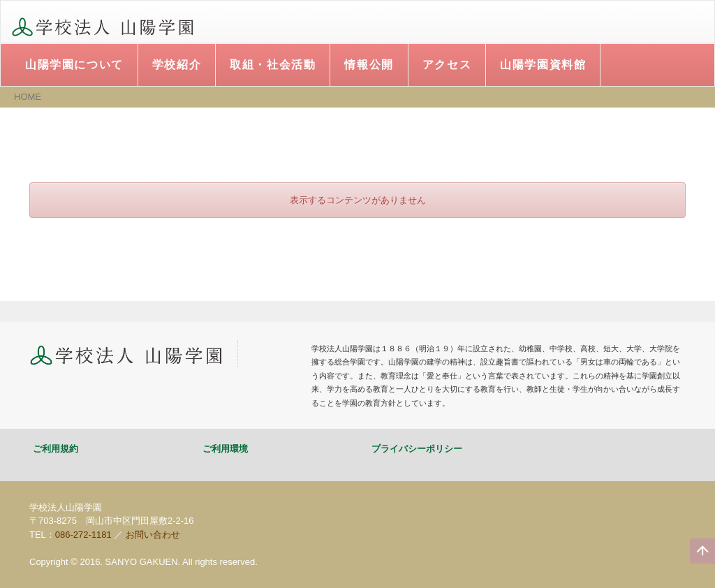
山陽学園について (74, 65)
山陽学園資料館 (543, 65)
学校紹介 (177, 65)
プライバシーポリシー (417, 449)
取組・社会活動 (273, 65)
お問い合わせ (153, 535)
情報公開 (369, 65)
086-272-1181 (83, 535)
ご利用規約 (56, 449)
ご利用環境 (225, 449)
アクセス (447, 65)
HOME (28, 97)
